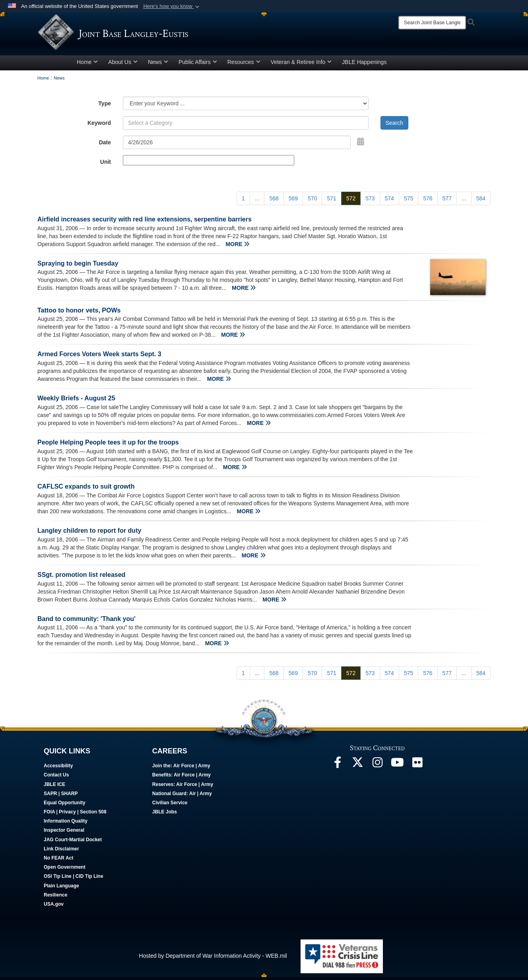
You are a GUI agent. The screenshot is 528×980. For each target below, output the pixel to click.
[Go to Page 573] (370, 201)
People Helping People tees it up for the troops (108, 445)
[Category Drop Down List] (246, 106)
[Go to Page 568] (274, 201)
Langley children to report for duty (89, 533)
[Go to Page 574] (389, 201)
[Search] (432, 23)
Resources (244, 65)
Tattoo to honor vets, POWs (79, 313)
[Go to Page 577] (447, 201)
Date (105, 145)
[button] (172, 6)
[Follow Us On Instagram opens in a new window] (377, 768)
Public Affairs (198, 65)
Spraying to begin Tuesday (78, 266)
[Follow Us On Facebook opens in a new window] (338, 768)
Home (87, 65)
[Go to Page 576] (428, 201)
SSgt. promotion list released (81, 577)
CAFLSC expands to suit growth (86, 489)
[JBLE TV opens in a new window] (397, 768)
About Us (123, 65)
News (158, 65)
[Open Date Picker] (361, 144)
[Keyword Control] (246, 126)
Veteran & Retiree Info (301, 65)
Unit (106, 165)
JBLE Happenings (364, 65)
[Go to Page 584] (481, 201)
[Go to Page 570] (312, 201)
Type (105, 106)
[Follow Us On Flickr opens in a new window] (417, 768)
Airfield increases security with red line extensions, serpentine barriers (145, 222)
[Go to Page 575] (409, 201)
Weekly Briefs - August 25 (76, 401)
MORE (238, 247)
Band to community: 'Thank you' (86, 622)
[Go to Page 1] (243, 201)
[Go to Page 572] (351, 201)
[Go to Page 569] (293, 201)
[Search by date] (237, 145)
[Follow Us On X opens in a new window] (357, 768)
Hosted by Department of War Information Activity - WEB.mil (213, 959)
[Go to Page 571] (331, 201)
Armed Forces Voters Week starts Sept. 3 (99, 357)
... (257, 201)
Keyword (99, 126)
